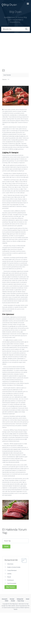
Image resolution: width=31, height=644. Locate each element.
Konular (12, 599)
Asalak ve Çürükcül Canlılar (14, 567)
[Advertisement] (15, 48)
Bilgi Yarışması (11, 587)
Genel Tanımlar (7, 75)
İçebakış (9, 574)
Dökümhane (10, 564)
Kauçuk (9, 577)
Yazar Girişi (21, 601)
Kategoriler (20, 599)
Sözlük (13, 601)
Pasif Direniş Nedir (12, 583)
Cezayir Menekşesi (12, 570)
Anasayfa (5, 599)
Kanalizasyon (11, 580)
